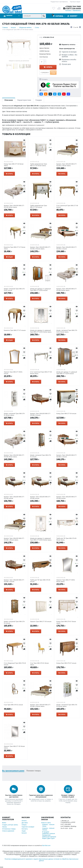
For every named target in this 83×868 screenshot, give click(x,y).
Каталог (9, 16)
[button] (41, 94)
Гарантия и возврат (28, 827)
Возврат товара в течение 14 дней (68, 796)
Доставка (25, 823)
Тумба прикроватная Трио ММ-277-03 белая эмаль (39, 165)
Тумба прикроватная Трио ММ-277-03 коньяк (39, 206)
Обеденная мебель (25, 27)
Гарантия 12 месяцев (69, 52)
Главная (5, 27)
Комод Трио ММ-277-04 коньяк (66, 414)
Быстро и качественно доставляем (14, 796)
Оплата (24, 821)
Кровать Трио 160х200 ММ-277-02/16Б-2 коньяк (40, 414)
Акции (24, 831)
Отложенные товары (9, 829)
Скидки (39, 100)
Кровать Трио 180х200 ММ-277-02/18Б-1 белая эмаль (14, 539)
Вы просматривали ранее (13, 771)
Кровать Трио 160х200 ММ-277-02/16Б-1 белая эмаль (67, 165)
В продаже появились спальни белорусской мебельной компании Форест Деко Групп (49, 835)
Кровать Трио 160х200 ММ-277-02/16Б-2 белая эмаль (40, 248)
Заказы (4, 827)
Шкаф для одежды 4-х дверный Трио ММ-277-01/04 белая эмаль (41, 331)
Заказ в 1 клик (53, 72)
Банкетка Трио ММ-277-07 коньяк (15, 330)
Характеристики (24, 100)
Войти (4, 823)
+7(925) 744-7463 (73, 6)
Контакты (68, 10)
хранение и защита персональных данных (40, 859)
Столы (37, 27)
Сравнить (45, 90)
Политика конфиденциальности (15, 859)
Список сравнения (8, 831)
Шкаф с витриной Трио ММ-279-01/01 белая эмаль (67, 331)
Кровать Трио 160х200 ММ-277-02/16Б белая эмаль (14, 456)
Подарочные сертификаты (59, 2)
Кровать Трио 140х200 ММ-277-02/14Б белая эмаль (14, 206)
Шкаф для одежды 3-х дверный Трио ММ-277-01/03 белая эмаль (41, 539)
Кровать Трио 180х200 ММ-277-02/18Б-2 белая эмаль (40, 706)
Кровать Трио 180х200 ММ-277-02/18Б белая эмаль (67, 290)
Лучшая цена (66, 64)
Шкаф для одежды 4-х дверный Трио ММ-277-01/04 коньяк (67, 373)
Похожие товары (34, 771)
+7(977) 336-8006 (73, 9)
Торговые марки (75, 2)
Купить (49, 67)
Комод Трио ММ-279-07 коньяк (66, 663)
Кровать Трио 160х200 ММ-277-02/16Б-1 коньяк (67, 248)
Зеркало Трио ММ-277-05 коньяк (41, 622)
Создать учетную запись (10, 825)
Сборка (24, 825)
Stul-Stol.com (46, 845)
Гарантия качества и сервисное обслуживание (41, 796)
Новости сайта (46, 823)
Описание (9, 100)
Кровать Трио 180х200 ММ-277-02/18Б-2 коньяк (14, 581)
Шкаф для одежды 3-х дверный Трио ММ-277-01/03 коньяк (40, 290)
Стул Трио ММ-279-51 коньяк (13, 705)
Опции (10, 257)
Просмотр (24, 140)
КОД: (41, 37)
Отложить (45, 79)
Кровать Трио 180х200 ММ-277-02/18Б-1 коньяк (67, 456)
